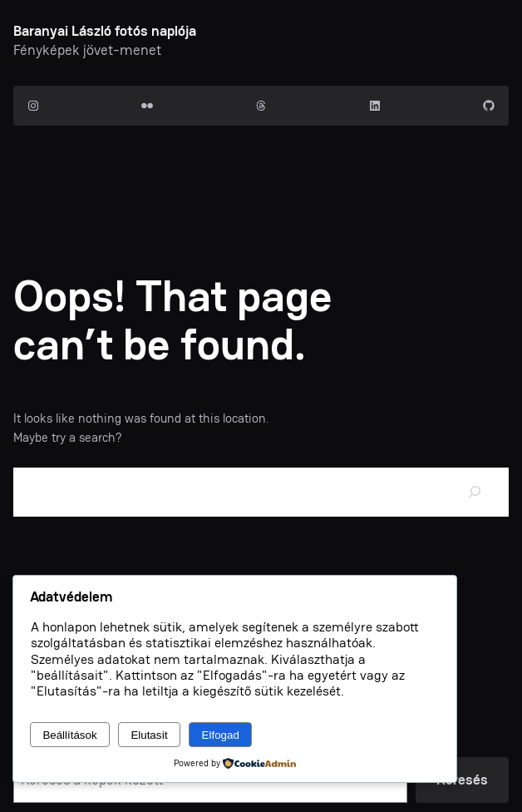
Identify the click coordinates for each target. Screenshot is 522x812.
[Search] (475, 492)
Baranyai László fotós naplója (105, 31)
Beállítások (69, 735)
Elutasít (149, 735)
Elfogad (221, 735)
